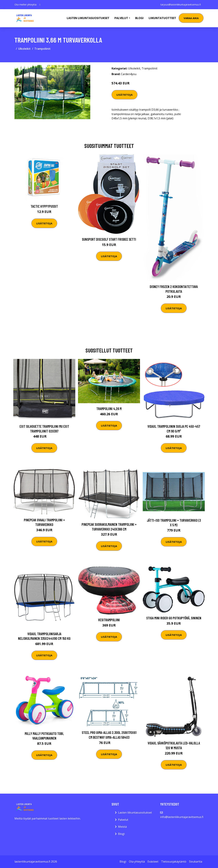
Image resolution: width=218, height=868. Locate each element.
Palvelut (123, 820)
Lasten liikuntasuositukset (135, 813)
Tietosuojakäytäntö (174, 862)
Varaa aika (191, 18)
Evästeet (153, 862)
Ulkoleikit (24, 49)
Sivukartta (196, 862)
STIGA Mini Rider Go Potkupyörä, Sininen (174, 618)
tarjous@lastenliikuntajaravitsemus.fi (181, 5)
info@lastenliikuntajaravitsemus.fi (182, 817)
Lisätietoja (124, 95)
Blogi (139, 18)
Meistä (122, 827)
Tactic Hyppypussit (44, 206)
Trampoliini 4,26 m (109, 409)
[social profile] (40, 5)
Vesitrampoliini (109, 620)
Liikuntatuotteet (162, 18)
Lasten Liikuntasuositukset (88, 18)
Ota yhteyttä (137, 862)
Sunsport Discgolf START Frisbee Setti (109, 239)
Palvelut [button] (121, 18)
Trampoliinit (42, 49)
